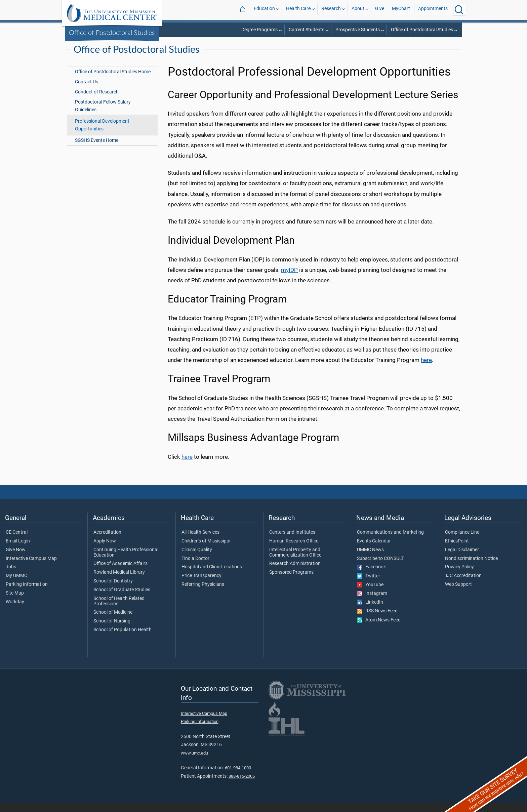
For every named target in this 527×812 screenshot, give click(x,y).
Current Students (307, 30)
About (358, 10)
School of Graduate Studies (122, 599)
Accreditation (107, 541)
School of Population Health (123, 639)
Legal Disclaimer (462, 559)
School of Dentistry (113, 590)
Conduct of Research (97, 101)
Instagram (372, 602)
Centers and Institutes (292, 541)
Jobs (11, 576)
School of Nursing (112, 630)
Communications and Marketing (390, 541)
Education (264, 10)
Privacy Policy (459, 576)
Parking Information (27, 593)
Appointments (433, 10)
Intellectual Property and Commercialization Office (295, 561)
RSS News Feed (377, 620)
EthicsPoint (457, 550)
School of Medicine (113, 621)
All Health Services (200, 541)
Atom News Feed (379, 629)
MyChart (401, 10)
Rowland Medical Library (119, 581)
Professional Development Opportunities (102, 134)
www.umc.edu (194, 762)
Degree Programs (259, 30)
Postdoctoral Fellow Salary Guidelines (103, 115)
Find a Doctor (195, 567)
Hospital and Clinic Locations (212, 576)
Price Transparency (201, 584)
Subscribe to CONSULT (380, 567)
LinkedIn (370, 611)
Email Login (18, 550)
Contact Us (87, 91)
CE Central (17, 541)
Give (380, 10)
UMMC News (370, 559)
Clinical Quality (197, 559)
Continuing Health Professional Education (126, 561)
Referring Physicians (203, 593)
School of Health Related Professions (119, 610)
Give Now (16, 559)
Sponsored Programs (291, 581)
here (426, 369)
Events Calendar (374, 550)
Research (331, 10)
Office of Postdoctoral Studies (112, 32)
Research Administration (295, 572)
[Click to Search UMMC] (459, 10)
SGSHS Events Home (97, 149)
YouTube (370, 594)
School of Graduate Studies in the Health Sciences (338, 44)
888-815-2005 (242, 785)
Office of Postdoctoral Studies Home (113, 80)
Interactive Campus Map (31, 567)
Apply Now (105, 550)
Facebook (371, 576)
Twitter (369, 585)
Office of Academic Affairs (120, 572)
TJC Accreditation (463, 584)
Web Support (458, 593)
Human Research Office (294, 550)
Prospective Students (358, 30)
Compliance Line (462, 541)
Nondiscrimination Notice (471, 567)
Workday (15, 611)
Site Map (15, 602)
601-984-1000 (238, 777)
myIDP (289, 279)
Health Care (298, 10)
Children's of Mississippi (206, 550)
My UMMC (16, 584)
